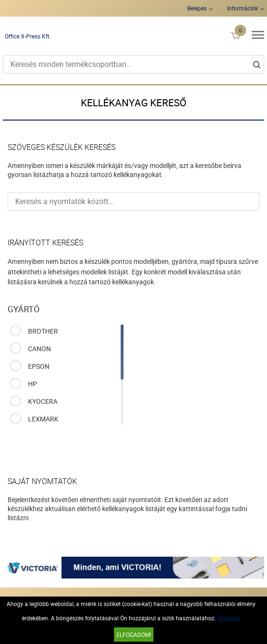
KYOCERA (43, 401)
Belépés (197, 8)
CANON (39, 349)
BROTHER (43, 331)
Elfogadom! (134, 635)
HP (33, 384)
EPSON (39, 366)
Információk (243, 8)
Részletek (229, 618)
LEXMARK (43, 419)
